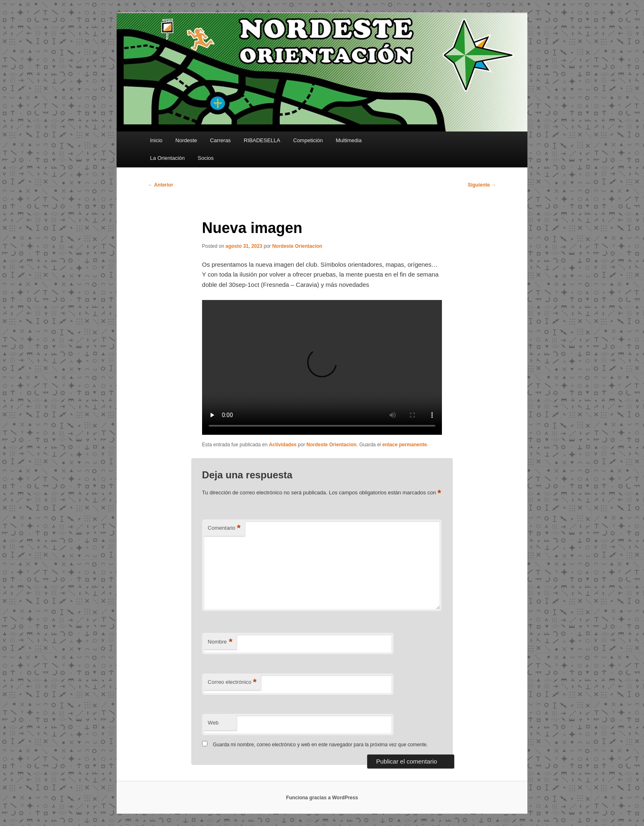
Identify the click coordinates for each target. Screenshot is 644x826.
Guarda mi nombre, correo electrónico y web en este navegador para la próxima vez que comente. (320, 745)
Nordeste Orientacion (297, 246)
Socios (206, 158)
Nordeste (186, 140)
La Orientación (167, 158)
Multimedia (349, 140)
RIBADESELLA (262, 140)
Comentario (224, 528)
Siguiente (482, 185)
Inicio (156, 140)
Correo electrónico (232, 682)
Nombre (220, 642)
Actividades (283, 445)
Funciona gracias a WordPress (322, 798)
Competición (308, 140)
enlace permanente (405, 445)
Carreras (220, 140)
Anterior (161, 185)
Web (213, 723)
